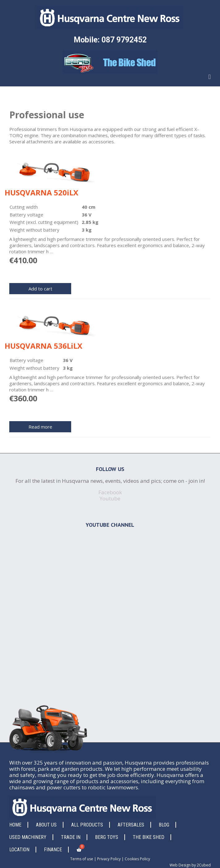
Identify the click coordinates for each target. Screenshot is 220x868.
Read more (40, 427)
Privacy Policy (109, 859)
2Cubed (204, 865)
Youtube (110, 498)
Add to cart (40, 289)
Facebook (110, 492)
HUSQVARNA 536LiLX (43, 346)
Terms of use (82, 859)
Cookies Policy (137, 859)
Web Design (180, 865)
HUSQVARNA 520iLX (41, 192)
